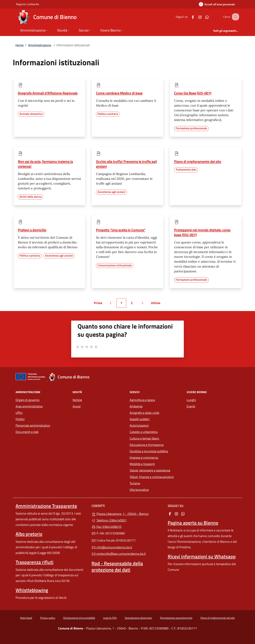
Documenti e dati (27, 432)
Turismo (135, 483)
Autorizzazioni (139, 425)
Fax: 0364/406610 (106, 527)
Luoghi (191, 400)
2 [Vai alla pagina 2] (134, 304)
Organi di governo (28, 400)
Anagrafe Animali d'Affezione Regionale (48, 93)
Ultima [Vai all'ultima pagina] (157, 304)
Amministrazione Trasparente (46, 506)
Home (19, 45)
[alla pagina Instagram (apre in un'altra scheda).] (196, 17)
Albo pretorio (29, 534)
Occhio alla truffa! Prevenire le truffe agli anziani (126, 164)
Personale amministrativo (33, 425)
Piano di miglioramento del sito (198, 161)
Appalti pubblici (140, 419)
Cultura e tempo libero (144, 438)
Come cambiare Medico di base (119, 93)
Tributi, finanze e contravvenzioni (152, 477)
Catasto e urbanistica (144, 432)
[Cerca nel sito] (235, 17)
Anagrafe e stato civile (144, 413)
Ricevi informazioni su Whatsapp (202, 556)
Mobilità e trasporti (142, 464)
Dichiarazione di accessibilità (79, 618)
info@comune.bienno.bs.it (112, 547)
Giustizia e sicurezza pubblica (149, 451)
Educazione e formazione (147, 445)
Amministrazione (40, 45)
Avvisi (77, 406)
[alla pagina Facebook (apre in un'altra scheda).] (189, 17)
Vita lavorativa (139, 490)
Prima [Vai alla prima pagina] (99, 304)
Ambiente (136, 406)
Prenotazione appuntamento (176, 618)
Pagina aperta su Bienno (193, 523)
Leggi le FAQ (110, 618)
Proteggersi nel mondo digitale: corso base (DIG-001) (202, 232)
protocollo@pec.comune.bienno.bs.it (119, 554)
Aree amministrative (29, 406)
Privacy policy (48, 618)
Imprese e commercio (144, 458)
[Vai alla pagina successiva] (143, 303)
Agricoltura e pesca (142, 400)
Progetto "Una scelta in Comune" (121, 230)
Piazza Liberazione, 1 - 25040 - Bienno (127, 513)
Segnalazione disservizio (138, 618)
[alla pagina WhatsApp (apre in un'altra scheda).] (203, 17)
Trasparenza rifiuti (35, 562)
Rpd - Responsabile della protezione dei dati (117, 567)
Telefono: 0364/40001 (109, 520)
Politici (20, 419)
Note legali (26, 618)
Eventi (191, 406)
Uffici (19, 413)
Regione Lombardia (27, 4)
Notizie (77, 400)
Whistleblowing (32, 590)
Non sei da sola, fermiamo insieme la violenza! (45, 164)
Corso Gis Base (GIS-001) (193, 93)
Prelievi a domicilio (32, 230)
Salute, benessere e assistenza (150, 470)
